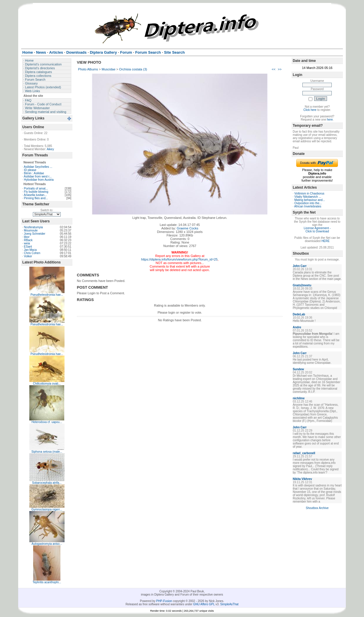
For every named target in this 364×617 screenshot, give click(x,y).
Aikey (50, 149)
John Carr (300, 266)
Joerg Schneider (35, 234)
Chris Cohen (32, 253)
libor (27, 237)
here (330, 120)
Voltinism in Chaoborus (309, 193)
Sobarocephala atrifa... (47, 483)
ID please (30, 170)
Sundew (298, 369)
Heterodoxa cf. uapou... (47, 422)
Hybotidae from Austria (39, 180)
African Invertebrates (308, 206)
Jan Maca (30, 250)
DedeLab (299, 314)
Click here (310, 110)
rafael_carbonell (304, 453)
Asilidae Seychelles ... (38, 167)
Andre (297, 327)
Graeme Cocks (188, 228)
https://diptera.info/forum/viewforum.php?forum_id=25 (179, 259)
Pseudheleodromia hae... (47, 295)
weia (27, 243)
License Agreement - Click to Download (317, 230)
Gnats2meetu (302, 285)
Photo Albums (88, 69)
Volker (28, 256)
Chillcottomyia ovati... (47, 384)
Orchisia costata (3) (133, 69)
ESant (28, 247)
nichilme (299, 398)
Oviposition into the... (308, 203)
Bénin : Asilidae (34, 173)
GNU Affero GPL (204, 604)
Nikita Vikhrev (302, 479)
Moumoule (31, 230)
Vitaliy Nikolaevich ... (308, 197)
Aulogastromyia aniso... (47, 544)
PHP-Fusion (164, 601)
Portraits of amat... (36, 189)
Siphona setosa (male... (47, 452)
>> (280, 69)
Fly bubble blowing (36, 192)
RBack (28, 240)
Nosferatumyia (33, 227)
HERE (326, 241)
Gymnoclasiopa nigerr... (47, 509)
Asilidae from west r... (38, 176)
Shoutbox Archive (317, 508)
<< (274, 69)
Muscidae (108, 69)
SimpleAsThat (229, 604)
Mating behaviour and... (310, 200)
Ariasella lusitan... (35, 195)
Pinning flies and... (36, 198)
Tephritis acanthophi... (47, 582)
